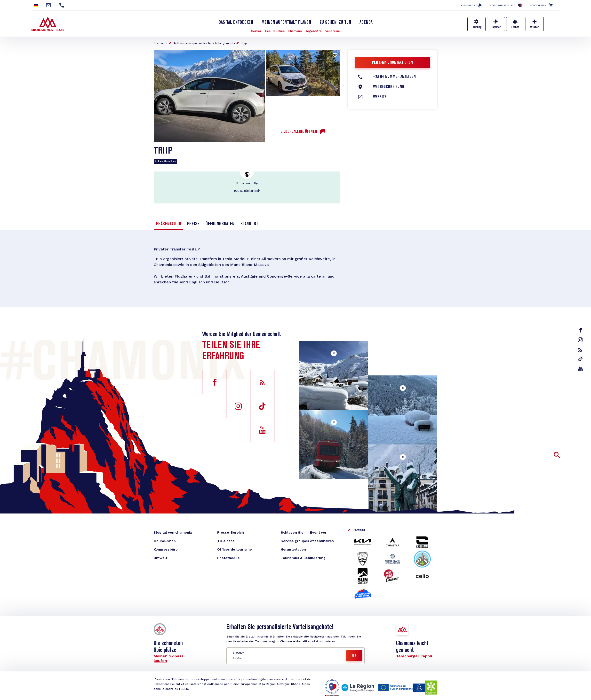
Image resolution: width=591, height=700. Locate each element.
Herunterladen (293, 549)
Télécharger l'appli (414, 656)
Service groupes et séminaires (307, 541)
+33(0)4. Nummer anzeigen (394, 77)
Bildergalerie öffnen (299, 132)
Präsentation (169, 224)
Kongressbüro (166, 549)
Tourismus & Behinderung (303, 558)
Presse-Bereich (231, 532)
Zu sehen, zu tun (335, 23)
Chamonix (295, 31)
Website (380, 97)
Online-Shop (165, 541)
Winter (535, 27)
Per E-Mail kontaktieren (392, 63)
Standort (249, 224)
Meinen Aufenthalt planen (286, 23)
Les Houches (275, 31)
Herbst (515, 27)
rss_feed (580, 350)
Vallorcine (333, 31)
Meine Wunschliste (506, 5)
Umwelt (160, 558)
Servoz (256, 31)
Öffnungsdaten (220, 224)
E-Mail (237, 653)
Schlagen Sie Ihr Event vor (304, 532)
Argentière (314, 31)
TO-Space (226, 541)
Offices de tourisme (235, 549)
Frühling (476, 27)
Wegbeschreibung (389, 87)
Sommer (496, 27)
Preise (193, 224)
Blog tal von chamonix (173, 532)
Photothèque (228, 558)
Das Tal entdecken (236, 23)
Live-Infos (468, 5)
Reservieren (538, 5)
